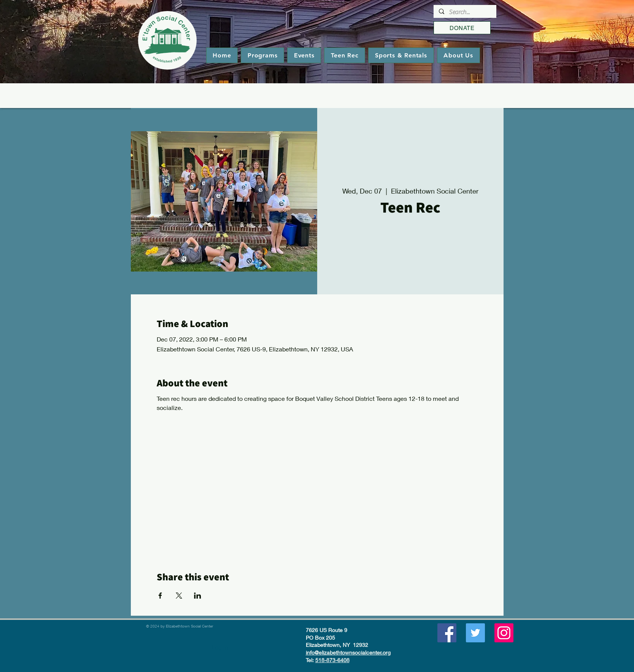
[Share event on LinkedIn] (198, 596)
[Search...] (465, 12)
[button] (262, 55)
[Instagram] (504, 633)
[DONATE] (462, 28)
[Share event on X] (179, 596)
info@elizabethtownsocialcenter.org (348, 652)
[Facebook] (447, 633)
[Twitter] (475, 633)
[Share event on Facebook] (160, 596)
